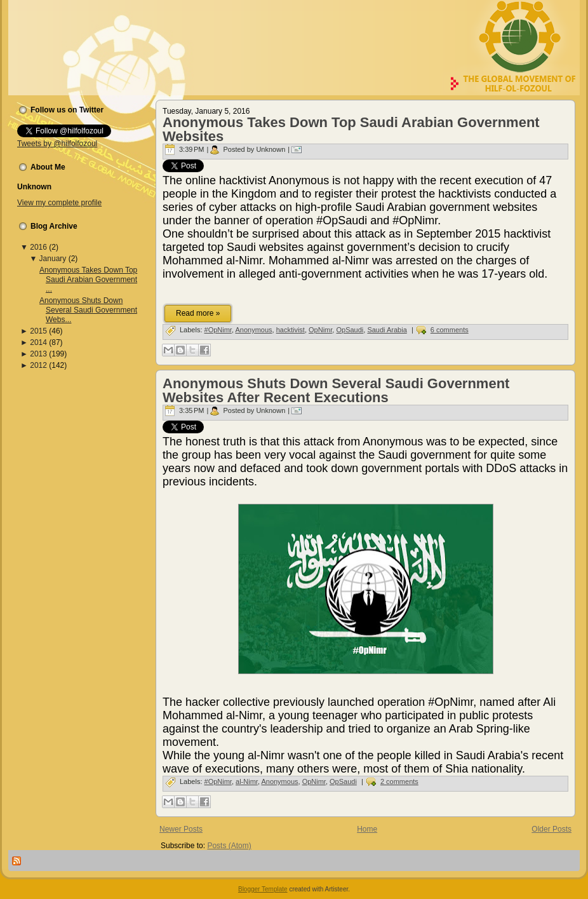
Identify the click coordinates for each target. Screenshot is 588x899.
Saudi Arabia (387, 330)
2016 (38, 247)
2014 (38, 342)
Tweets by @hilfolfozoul (57, 144)
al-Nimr (247, 781)
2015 (38, 331)
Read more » (198, 313)
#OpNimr (218, 330)
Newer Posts (181, 829)
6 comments (450, 330)
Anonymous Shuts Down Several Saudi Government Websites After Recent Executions (336, 390)
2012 (38, 365)
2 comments (399, 781)
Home (367, 829)
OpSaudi (350, 330)
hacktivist (291, 330)
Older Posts (551, 829)
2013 (38, 354)
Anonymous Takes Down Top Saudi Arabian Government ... (88, 280)
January (53, 259)
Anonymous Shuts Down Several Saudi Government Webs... (88, 310)
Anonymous (253, 330)
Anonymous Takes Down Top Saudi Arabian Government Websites (351, 129)
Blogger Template (263, 889)
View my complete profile (59, 203)
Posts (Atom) (229, 846)
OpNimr (320, 330)
